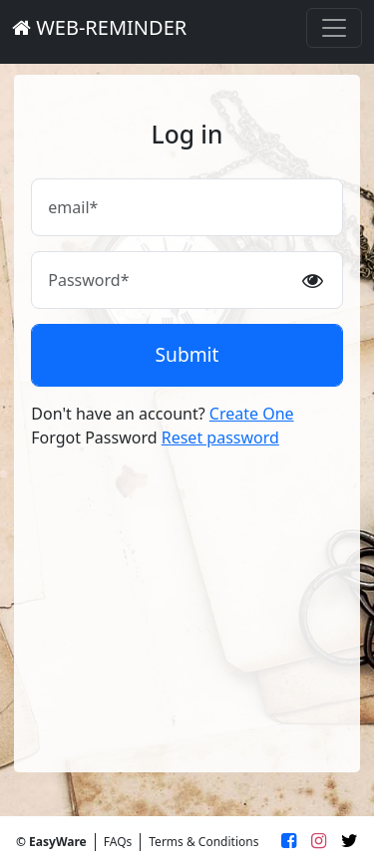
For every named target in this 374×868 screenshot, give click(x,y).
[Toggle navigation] (334, 28)
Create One (252, 414)
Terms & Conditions (203, 842)
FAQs (118, 842)
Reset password (220, 437)
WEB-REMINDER (99, 27)
